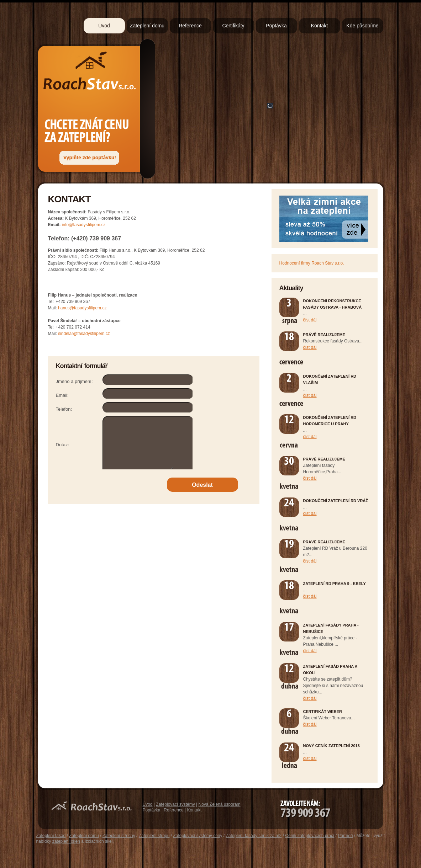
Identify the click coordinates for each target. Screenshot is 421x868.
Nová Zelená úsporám (219, 804)
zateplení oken (66, 841)
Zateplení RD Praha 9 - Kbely (335, 584)
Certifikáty (233, 26)
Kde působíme (362, 26)
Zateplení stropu (154, 836)
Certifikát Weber (323, 712)
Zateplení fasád (51, 836)
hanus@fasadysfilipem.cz (82, 308)
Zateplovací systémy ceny (198, 836)
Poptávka (276, 26)
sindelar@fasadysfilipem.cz (84, 334)
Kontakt (319, 26)
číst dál (310, 320)
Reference (190, 26)
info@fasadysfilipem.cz (84, 225)
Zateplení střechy (119, 836)
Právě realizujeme (324, 335)
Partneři (345, 836)
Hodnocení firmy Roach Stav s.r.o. (312, 263)
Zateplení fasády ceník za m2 (254, 836)
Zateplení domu (147, 26)
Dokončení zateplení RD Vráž (336, 501)
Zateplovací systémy (175, 804)
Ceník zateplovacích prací (310, 836)
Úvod (104, 26)
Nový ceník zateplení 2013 (331, 746)
